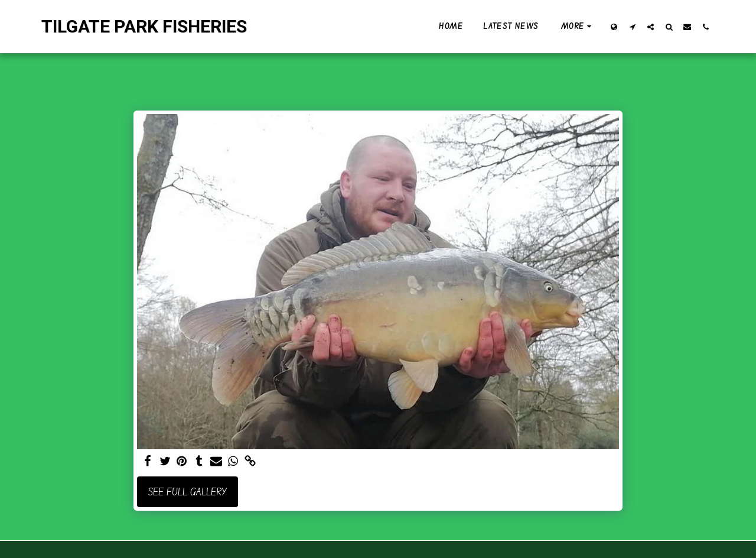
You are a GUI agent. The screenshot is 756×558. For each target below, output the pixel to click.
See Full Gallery (188, 492)
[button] (632, 27)
